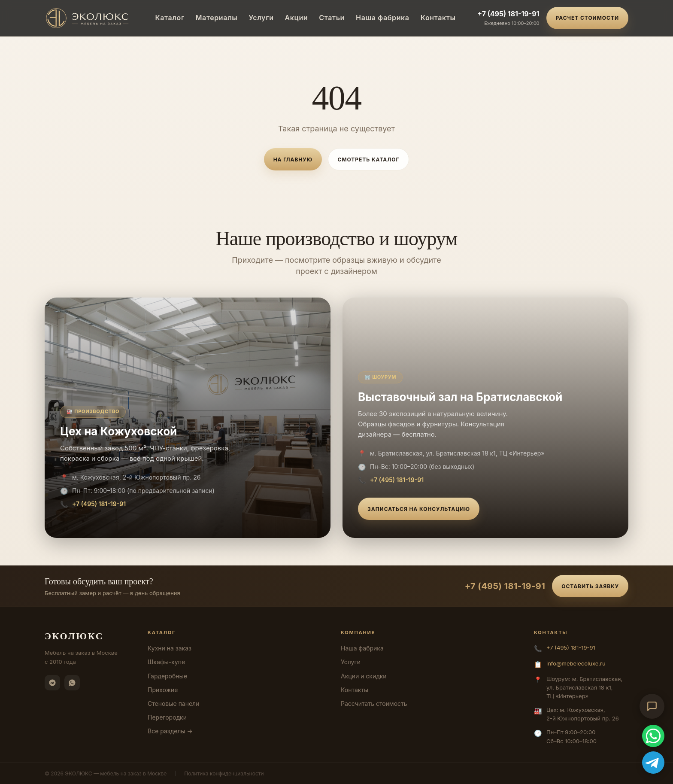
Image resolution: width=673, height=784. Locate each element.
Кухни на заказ (170, 648)
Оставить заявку (590, 586)
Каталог (170, 18)
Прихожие (163, 690)
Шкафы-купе (166, 662)
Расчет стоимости (587, 18)
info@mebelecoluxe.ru (576, 663)
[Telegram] (52, 683)
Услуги (261, 18)
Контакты (438, 18)
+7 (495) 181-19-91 (508, 14)
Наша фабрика (383, 18)
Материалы (217, 18)
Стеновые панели (173, 703)
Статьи (332, 18)
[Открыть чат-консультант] (652, 706)
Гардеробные (167, 676)
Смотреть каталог (369, 160)
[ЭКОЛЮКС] (89, 18)
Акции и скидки (364, 676)
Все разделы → (170, 731)
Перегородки (167, 717)
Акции (297, 18)
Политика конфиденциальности (224, 773)
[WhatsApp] (72, 683)
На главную (293, 160)
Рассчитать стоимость (374, 703)
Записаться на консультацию (419, 509)
